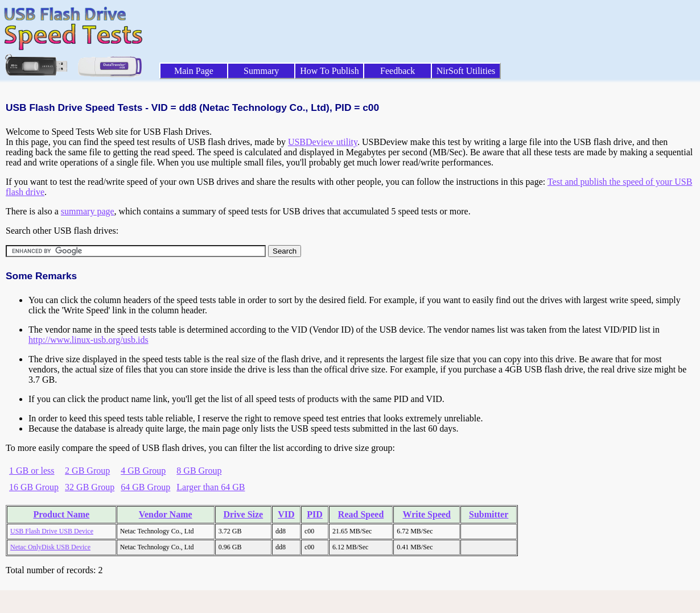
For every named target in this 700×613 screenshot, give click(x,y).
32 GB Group (90, 487)
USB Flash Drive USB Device (52, 531)
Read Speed (361, 514)
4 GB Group (143, 471)
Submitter (489, 514)
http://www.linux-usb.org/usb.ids (88, 340)
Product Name (61, 514)
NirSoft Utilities (466, 71)
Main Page (194, 71)
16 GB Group (34, 487)
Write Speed (427, 514)
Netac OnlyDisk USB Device (50, 547)
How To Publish (330, 71)
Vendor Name (166, 514)
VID (286, 514)
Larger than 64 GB (211, 487)
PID (315, 514)
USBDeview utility (323, 142)
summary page (88, 211)
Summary (261, 71)
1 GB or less (32, 471)
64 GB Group (145, 487)
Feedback (398, 71)
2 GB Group (87, 471)
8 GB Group (199, 471)
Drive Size (243, 514)
